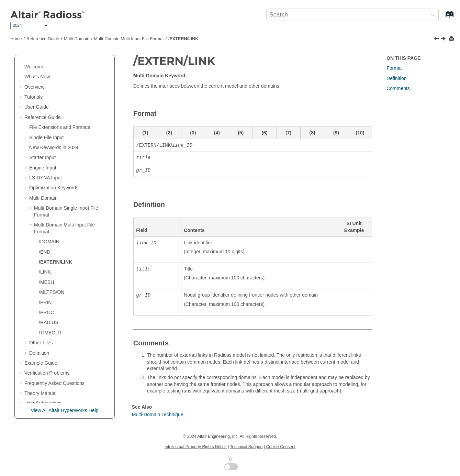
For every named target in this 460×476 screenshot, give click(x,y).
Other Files (41, 329)
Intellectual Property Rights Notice (196, 447)
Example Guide (41, 350)
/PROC (46, 299)
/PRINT (47, 289)
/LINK (45, 258)
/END (44, 239)
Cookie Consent (281, 447)
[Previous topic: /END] (437, 39)
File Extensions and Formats (60, 114)
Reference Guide (43, 39)
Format (394, 68)
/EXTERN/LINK (183, 39)
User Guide (37, 93)
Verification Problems (47, 359)
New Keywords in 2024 (54, 134)
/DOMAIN (49, 228)
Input (46, 164)
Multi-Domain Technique (158, 414)
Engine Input (43, 154)
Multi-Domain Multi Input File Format (129, 39)
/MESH (46, 269)
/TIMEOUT (50, 319)
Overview (34, 74)
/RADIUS (49, 309)
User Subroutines (43, 390)
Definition (39, 340)
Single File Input (46, 124)
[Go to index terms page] (442, 18)
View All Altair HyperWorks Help (64, 410)
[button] (22, 64)
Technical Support (246, 447)
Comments (398, 88)
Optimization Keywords (54, 174)
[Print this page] (452, 39)
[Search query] (352, 15)
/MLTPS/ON (52, 279)
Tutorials (33, 84)
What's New (37, 63)
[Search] (431, 15)
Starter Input (42, 144)
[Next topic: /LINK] (444, 39)
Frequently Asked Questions (54, 370)
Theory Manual (40, 380)
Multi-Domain (77, 39)
